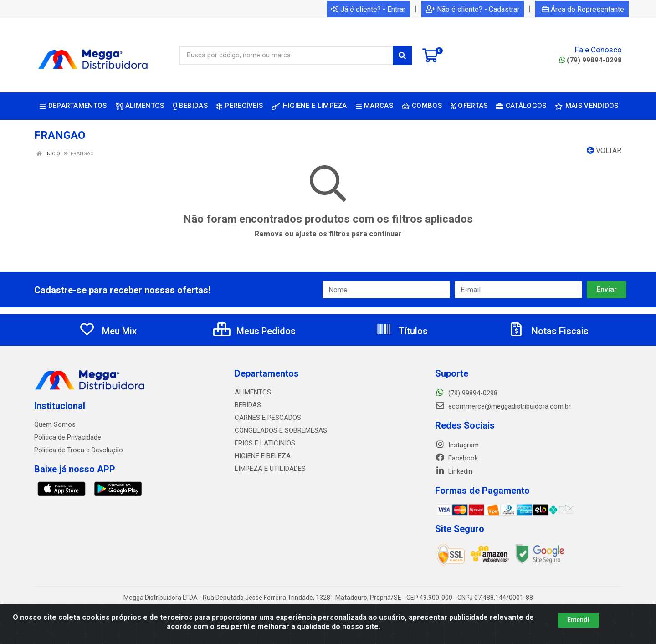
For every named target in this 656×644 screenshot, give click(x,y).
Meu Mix (108, 331)
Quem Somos (55, 424)
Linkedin (454, 471)
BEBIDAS (248, 405)
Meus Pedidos (254, 331)
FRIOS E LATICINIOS (265, 443)
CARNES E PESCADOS (268, 418)
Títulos (402, 331)
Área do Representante (583, 9)
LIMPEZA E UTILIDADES (270, 469)
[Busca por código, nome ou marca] (286, 56)
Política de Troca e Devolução (79, 450)
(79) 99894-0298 (591, 60)
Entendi (578, 620)
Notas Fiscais (548, 331)
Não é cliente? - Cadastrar (473, 9)
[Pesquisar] (402, 56)
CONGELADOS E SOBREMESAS (281, 430)
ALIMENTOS (253, 392)
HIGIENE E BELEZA (263, 456)
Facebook (456, 458)
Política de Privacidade (68, 437)
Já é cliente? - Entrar (368, 9)
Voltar (604, 151)
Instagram (457, 445)
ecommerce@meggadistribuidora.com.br (503, 406)
